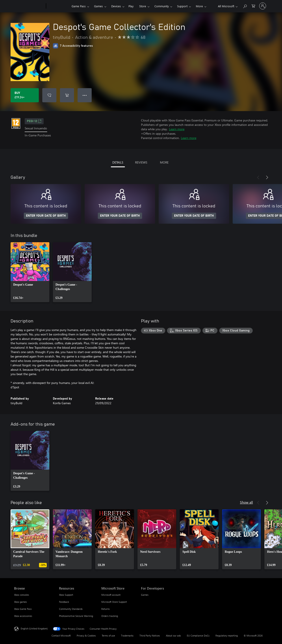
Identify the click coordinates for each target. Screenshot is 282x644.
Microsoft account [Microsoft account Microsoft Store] (111, 595)
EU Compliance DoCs (198, 636)
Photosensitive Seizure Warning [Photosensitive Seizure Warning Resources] (76, 616)
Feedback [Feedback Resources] (64, 602)
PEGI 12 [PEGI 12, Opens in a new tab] (34, 121)
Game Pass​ (79, 6)
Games (98, 6)
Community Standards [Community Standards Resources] (71, 609)
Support (182, 6)
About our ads (173, 636)
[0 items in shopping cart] (253, 6)
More (199, 6)
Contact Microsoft (61, 636)
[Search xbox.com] (245, 6)
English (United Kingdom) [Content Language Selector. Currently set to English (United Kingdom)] (34, 628)
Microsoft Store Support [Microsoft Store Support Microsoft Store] (114, 602)
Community (162, 6)
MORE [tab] (164, 162)
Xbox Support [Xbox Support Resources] (66, 595)
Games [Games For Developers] (145, 595)
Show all (246, 502)
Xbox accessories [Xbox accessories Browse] (23, 616)
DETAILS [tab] (118, 162)
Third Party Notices (150, 636)
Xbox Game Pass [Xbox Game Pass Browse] (23, 609)
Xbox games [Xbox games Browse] (20, 602)
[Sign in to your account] (263, 6)
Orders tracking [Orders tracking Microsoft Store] (110, 616)
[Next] (267, 177)
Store (143, 6)
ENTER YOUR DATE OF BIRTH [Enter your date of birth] (46, 216)
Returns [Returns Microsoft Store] (106, 609)
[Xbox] (58, 6)
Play (131, 6)
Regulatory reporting (227, 636)
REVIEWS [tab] (141, 162)
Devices (116, 6)
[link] (30, 272)
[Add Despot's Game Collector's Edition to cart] (67, 95)
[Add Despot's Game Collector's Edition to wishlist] (49, 95)
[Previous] (258, 177)
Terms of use (108, 636)
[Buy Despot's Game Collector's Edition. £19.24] (25, 95)
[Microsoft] (29, 6)
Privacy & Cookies (86, 636)
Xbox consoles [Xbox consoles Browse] (22, 595)
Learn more (177, 129)
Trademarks (127, 636)
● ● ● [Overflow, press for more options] (85, 95)
